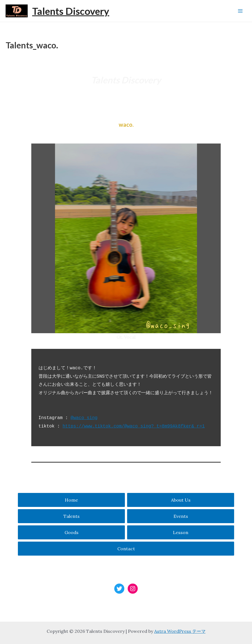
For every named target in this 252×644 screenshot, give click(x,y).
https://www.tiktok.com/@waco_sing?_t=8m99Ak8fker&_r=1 (134, 426)
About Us (181, 500)
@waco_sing (84, 418)
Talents (72, 516)
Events (181, 516)
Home (71, 500)
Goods (72, 532)
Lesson (181, 532)
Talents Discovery (71, 11)
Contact (126, 549)
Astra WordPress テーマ (180, 631)
